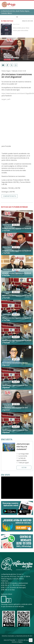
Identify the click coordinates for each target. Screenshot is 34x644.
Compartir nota (10, 196)
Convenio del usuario (24, 640)
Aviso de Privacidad (9, 640)
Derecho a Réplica (17, 642)
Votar (24, 468)
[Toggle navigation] (31, 640)
